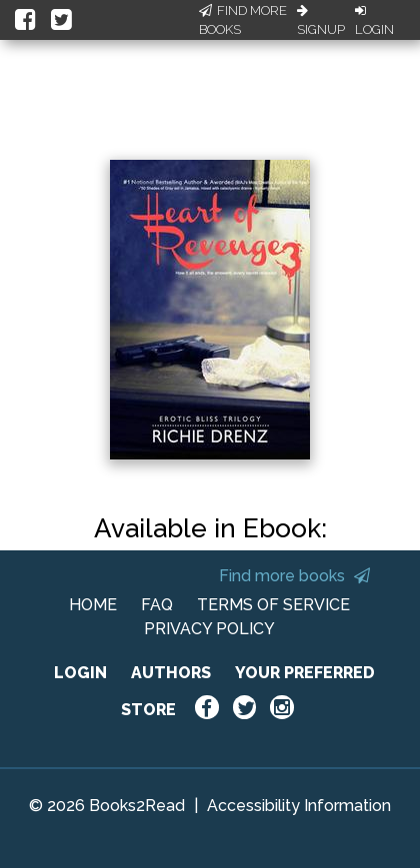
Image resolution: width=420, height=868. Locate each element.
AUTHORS (171, 673)
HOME (93, 605)
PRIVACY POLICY (209, 629)
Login (374, 21)
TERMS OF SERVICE (273, 605)
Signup (321, 21)
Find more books (294, 576)
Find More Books (243, 20)
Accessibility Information (299, 806)
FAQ (157, 605)
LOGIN (80, 673)
